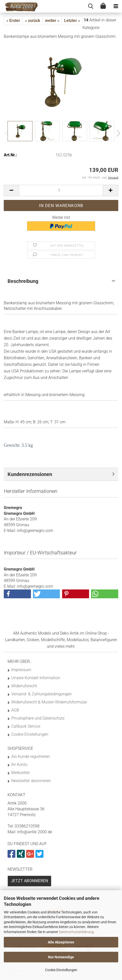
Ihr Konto (19, 765)
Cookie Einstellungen (61, 970)
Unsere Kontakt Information (36, 678)
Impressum (21, 670)
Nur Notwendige (61, 957)
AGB (15, 710)
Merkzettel (21, 773)
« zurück (33, 21)
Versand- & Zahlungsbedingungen (42, 694)
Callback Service (26, 726)
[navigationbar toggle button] (116, 6)
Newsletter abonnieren (31, 781)
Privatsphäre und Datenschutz (38, 718)
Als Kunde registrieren (31, 756)
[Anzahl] (61, 190)
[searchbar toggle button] (91, 6)
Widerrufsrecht (24, 686)
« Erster (13, 21)
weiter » (52, 21)
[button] (117, 134)
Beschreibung (23, 281)
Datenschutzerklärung (76, 932)
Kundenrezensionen (30, 474)
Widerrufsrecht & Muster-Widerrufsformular (49, 702)
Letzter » (72, 21)
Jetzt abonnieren (29, 881)
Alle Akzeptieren (61, 942)
